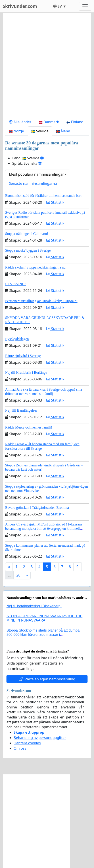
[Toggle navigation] (85, 6)
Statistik (55, 202)
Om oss (20, 748)
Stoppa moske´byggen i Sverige (28, 250)
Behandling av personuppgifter (40, 738)
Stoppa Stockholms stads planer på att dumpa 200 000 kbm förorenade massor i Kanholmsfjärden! (43, 635)
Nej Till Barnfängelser (21, 410)
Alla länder (20, 122)
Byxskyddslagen (17, 339)
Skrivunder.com (20, 6)
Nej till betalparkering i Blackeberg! (34, 606)
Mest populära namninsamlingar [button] (36, 174)
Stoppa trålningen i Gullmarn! (27, 234)
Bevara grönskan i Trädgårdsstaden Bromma (37, 508)
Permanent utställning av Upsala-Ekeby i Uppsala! (41, 301)
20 (18, 575)
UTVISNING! (15, 284)
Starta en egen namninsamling (47, 679)
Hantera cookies (27, 743)
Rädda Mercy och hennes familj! (29, 427)
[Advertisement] (47, 67)
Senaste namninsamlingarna (33, 183)
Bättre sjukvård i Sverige (23, 356)
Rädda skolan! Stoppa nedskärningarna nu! (36, 267)
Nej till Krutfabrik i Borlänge (26, 372)
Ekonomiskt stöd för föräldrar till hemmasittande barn (44, 196)
